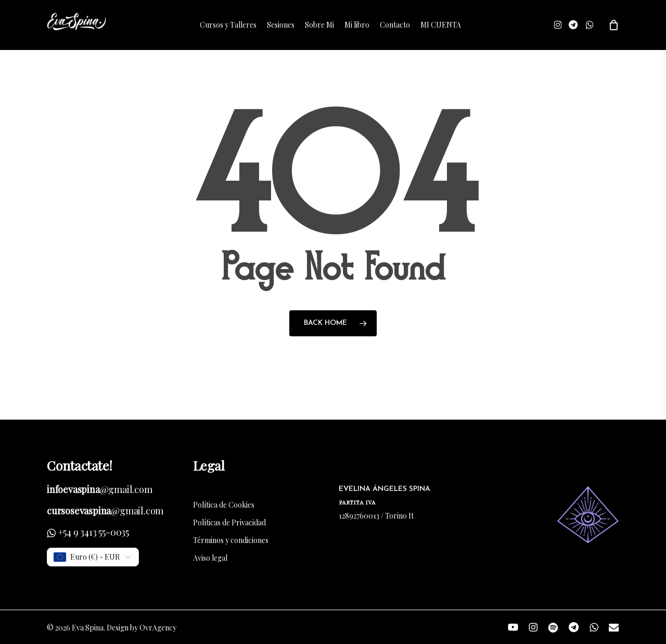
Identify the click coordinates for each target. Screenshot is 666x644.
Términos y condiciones (231, 540)
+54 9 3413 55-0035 (93, 532)
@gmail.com (100, 489)
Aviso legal (210, 558)
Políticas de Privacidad (229, 522)
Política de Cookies (224, 505)
